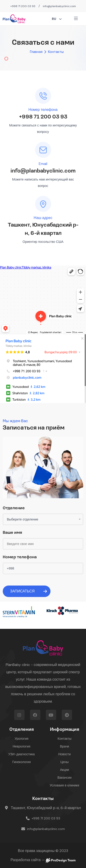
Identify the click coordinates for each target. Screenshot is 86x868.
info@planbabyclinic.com (59, 6)
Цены (64, 762)
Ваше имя (12, 533)
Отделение (14, 508)
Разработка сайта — (43, 860)
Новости (64, 754)
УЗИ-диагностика (21, 754)
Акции (65, 770)
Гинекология (21, 762)
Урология (22, 739)
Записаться (30, 591)
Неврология (21, 746)
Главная (36, 52)
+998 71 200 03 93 (23, 6)
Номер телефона (20, 557)
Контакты (64, 739)
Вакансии (64, 778)
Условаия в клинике (65, 785)
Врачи (64, 746)
